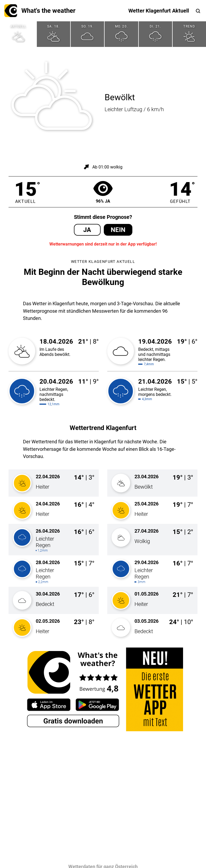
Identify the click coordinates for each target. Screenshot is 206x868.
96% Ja (103, 192)
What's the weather (40, 11)
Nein (118, 230)
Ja (87, 230)
